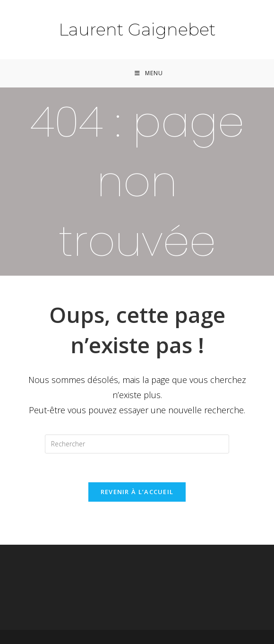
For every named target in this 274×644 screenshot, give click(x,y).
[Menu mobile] (149, 73)
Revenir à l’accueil (137, 492)
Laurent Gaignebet (137, 29)
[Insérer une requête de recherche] (137, 444)
